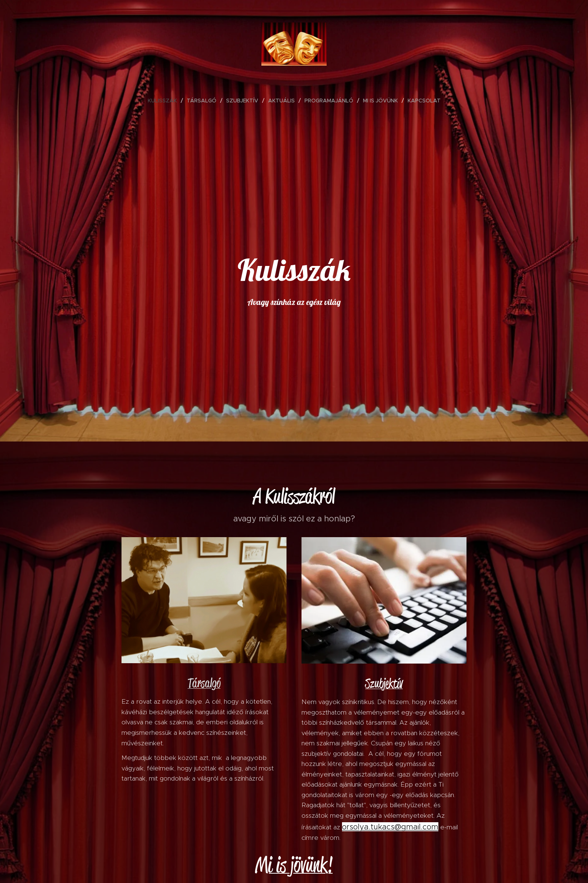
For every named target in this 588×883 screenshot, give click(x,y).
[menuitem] (165, 101)
